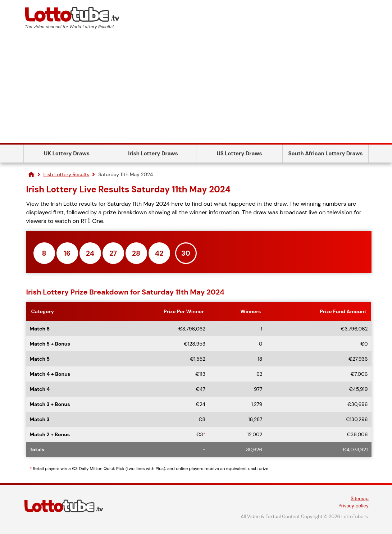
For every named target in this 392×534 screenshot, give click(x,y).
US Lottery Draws (239, 154)
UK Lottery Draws (67, 154)
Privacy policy (354, 506)
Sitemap (360, 499)
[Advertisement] (196, 89)
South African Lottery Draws (326, 154)
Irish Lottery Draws (153, 154)
